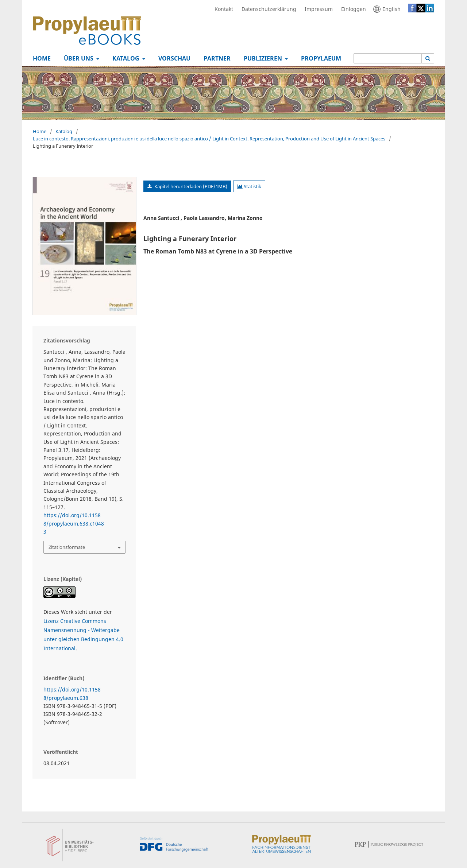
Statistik (249, 186)
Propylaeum (320, 58)
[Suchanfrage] (388, 58)
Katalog (125, 58)
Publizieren (262, 58)
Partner (216, 58)
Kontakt (222, 9)
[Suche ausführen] (428, 58)
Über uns (78, 58)
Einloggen (352, 9)
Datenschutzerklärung (267, 9)
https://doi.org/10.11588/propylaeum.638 (72, 693)
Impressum (317, 9)
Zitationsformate (67, 547)
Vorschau (173, 58)
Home (40, 58)
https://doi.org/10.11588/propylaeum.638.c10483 (74, 523)
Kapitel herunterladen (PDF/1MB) (190, 186)
